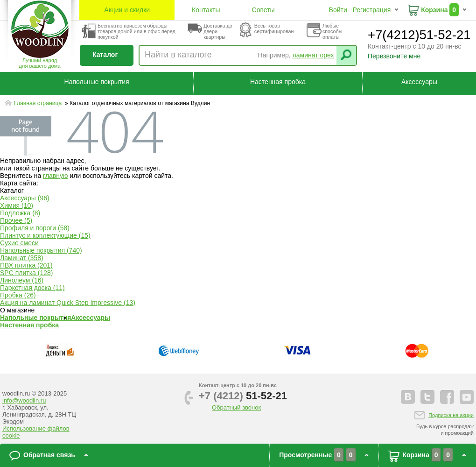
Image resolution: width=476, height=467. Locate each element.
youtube (467, 397)
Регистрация (371, 10)
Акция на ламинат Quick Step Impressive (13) (68, 303)
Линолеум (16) (22, 280)
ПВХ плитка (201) (26, 265)
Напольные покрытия (97, 82)
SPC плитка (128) (26, 273)
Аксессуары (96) (25, 198)
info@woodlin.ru (24, 400)
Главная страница (39, 103)
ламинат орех (313, 55)
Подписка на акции (451, 415)
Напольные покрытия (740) (41, 250)
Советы (263, 10)
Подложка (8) (20, 213)
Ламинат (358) (22, 258)
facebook (447, 397)
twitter (427, 397)
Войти (338, 10)
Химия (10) (17, 205)
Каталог (105, 55)
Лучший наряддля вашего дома (39, 63)
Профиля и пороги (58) (35, 228)
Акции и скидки (127, 10)
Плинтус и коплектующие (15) (45, 235)
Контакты (206, 10)
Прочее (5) (16, 220)
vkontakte (408, 397)
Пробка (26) (18, 295)
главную (55, 176)
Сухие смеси (19, 243)
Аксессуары (419, 82)
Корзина (434, 10)
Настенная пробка (278, 82)
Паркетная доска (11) (32, 288)
